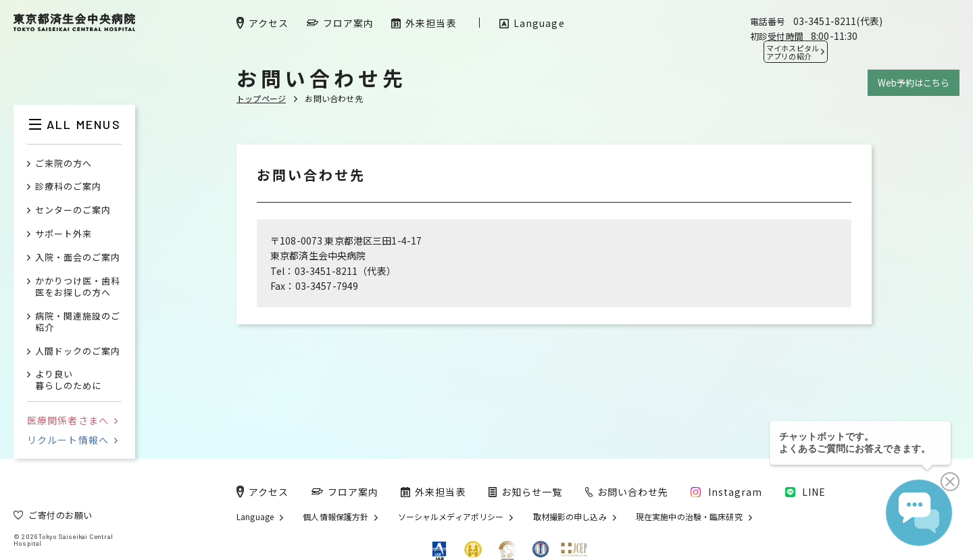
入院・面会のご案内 (78, 258)
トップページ (261, 98)
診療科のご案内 (68, 187)
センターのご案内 (73, 210)
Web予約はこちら (914, 83)
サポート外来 (64, 234)
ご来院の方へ (64, 164)
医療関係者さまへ (72, 420)
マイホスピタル (793, 52)
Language (255, 517)
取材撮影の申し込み (570, 517)
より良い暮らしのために (68, 380)
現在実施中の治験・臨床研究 (689, 517)
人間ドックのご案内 (78, 352)
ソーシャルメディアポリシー (451, 517)
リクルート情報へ (72, 440)
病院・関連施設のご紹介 (78, 322)
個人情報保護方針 (335, 517)
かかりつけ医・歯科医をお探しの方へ (78, 287)
